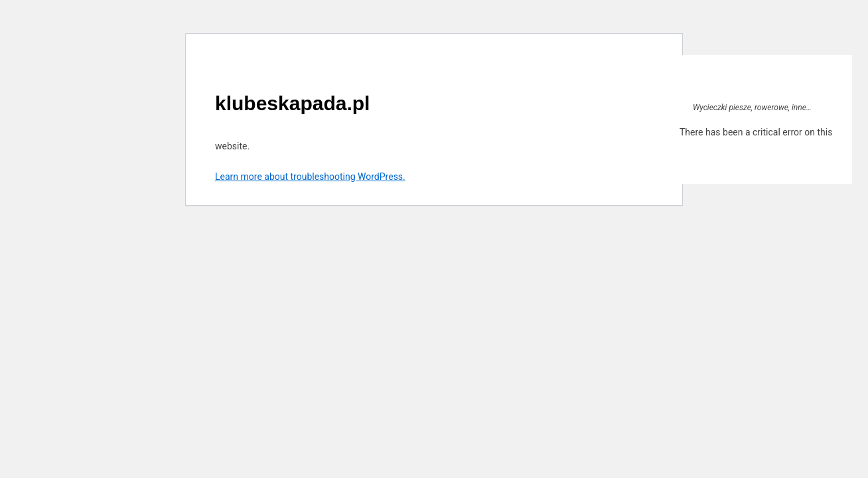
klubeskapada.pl (292, 103)
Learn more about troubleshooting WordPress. (310, 177)
